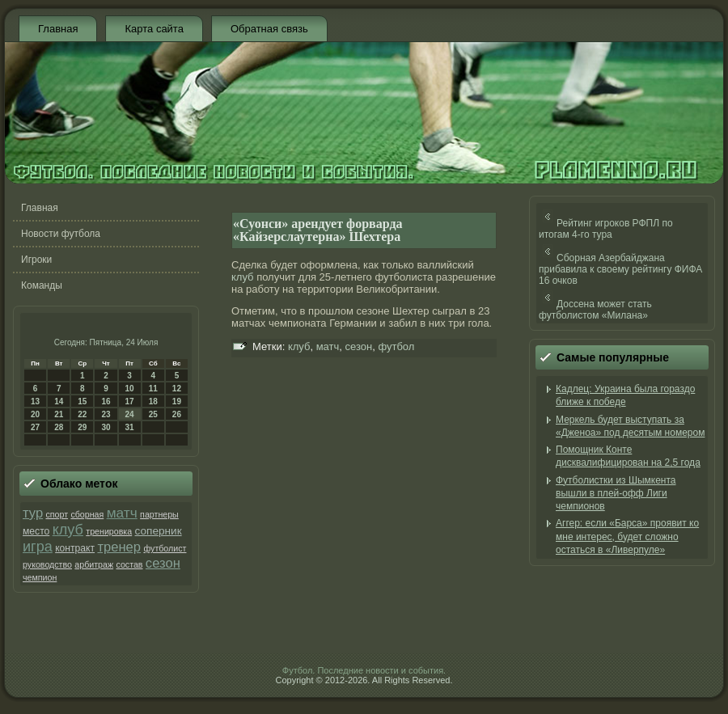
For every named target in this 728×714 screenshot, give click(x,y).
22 (82, 414)
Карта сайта (154, 29)
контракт (75, 548)
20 (35, 414)
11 (153, 389)
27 (35, 427)
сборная (87, 514)
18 (153, 401)
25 (153, 414)
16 (106, 401)
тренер (119, 547)
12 (177, 389)
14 (59, 401)
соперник (159, 531)
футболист (165, 548)
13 (35, 401)
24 (130, 414)
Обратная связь (269, 29)
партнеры (159, 514)
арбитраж (94, 564)
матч (122, 513)
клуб (68, 530)
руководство (47, 564)
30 (106, 427)
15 (82, 401)
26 (177, 414)
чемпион (40, 577)
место (36, 531)
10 (130, 389)
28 (59, 427)
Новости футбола (61, 234)
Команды (42, 285)
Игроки (36, 260)
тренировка (109, 531)
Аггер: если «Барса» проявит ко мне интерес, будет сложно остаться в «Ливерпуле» (627, 537)
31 (130, 427)
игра (38, 547)
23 (106, 414)
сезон (163, 563)
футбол (396, 346)
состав (129, 564)
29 (82, 427)
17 (130, 401)
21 (59, 414)
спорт (57, 514)
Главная (58, 29)
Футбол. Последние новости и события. (364, 670)
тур (33, 513)
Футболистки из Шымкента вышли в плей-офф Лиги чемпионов (616, 494)
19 (177, 401)
